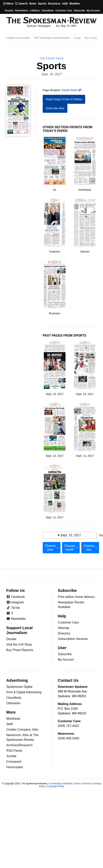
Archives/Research (19, 745)
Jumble (11, 756)
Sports (42, 4)
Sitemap (64, 628)
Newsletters (21, 11)
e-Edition (35, 11)
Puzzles (9, 11)
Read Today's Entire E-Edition (64, 99)
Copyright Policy (56, 786)
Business (54, 4)
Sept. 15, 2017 (69, 535)
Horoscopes (15, 767)
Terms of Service (83, 784)
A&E (65, 4)
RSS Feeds (14, 751)
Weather (75, 4)
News (33, 4)
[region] (51, 38)
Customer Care (64, 11)
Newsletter (16, 619)
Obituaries (13, 703)
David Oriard (72, 90)
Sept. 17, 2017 (96, 535)
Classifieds (47, 11)
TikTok (13, 608)
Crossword (14, 762)
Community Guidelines (61, 784)
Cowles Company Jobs (22, 730)
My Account (66, 660)
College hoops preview (18, 38)
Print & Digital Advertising (24, 692)
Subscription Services (73, 639)
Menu (8, 4)
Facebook (16, 597)
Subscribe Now (55, 108)
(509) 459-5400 (68, 738)
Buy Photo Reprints (20, 650)
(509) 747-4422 (68, 726)
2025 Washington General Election (52, 38)
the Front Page (51, 58)
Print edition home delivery (76, 597)
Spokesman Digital (19, 687)
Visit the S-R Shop (19, 645)
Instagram (15, 602)
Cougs (77, 38)
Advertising (17, 680)
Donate (11, 639)
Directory (64, 633)
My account (93, 11)
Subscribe (79, 11)
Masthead (13, 719)
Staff (9, 724)
